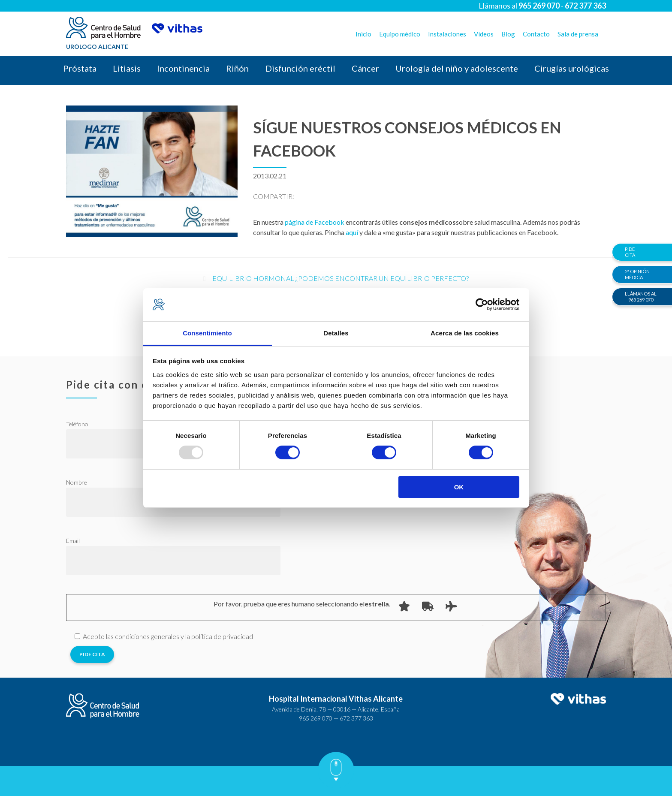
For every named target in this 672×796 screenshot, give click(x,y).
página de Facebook (315, 222)
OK (459, 487)
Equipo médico (400, 34)
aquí (353, 232)
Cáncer (365, 68)
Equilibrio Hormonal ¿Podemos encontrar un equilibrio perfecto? (341, 278)
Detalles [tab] (336, 333)
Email (73, 541)
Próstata (80, 68)
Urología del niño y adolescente (457, 68)
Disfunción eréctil (300, 68)
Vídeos (484, 34)
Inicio (363, 34)
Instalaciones (447, 34)
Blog (508, 34)
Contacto (536, 34)
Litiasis (127, 68)
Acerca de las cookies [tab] (465, 333)
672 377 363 (356, 718)
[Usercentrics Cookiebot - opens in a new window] (482, 305)
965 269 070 (316, 718)
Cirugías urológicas (572, 68)
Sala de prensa (578, 34)
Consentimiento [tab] (207, 333)
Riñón (237, 68)
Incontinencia (183, 68)
